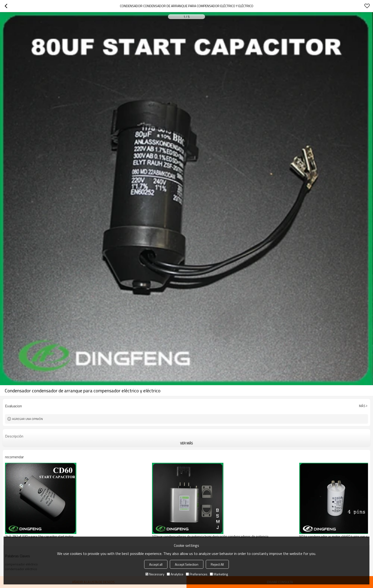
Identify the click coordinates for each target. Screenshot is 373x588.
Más (362, 406)
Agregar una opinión (27, 419)
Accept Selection (187, 564)
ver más (186, 443)
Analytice (175, 574)
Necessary (155, 574)
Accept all (156, 564)
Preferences (197, 574)
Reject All (217, 564)
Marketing (219, 574)
